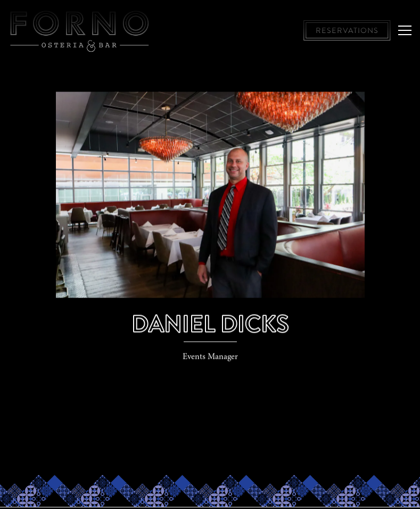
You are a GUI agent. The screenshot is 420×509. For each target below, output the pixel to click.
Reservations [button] (347, 30)
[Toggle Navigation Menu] (405, 30)
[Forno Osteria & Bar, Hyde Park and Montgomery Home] (80, 30)
